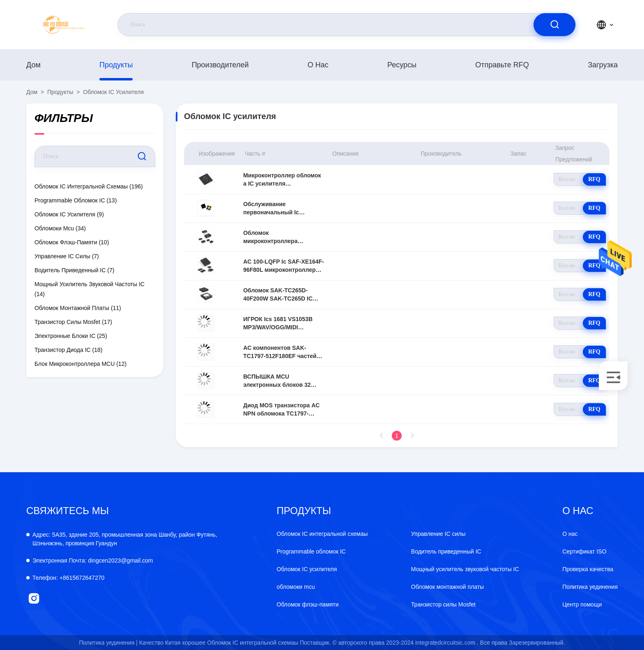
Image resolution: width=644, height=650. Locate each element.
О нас (318, 65)
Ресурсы (402, 65)
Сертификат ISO (584, 551)
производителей (220, 65)
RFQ (594, 179)
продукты (116, 65)
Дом (33, 65)
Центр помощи (582, 604)
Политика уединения (590, 587)
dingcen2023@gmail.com (93, 560)
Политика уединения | (108, 643)
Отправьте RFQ (502, 65)
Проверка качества (588, 569)
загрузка (603, 65)
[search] (554, 25)
